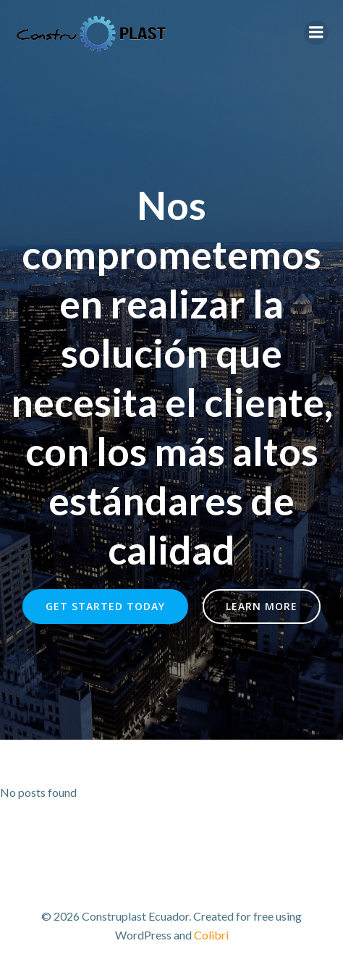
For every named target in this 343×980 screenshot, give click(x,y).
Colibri (211, 935)
